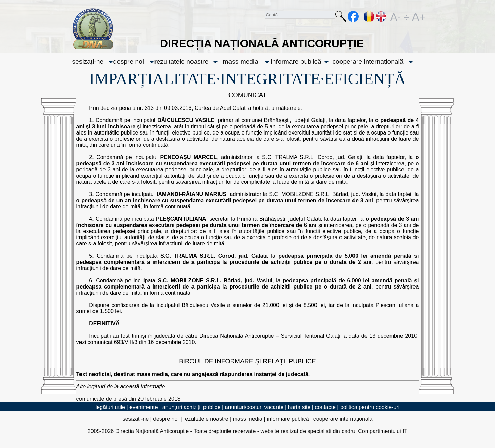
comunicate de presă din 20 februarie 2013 (128, 399)
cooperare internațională (368, 61)
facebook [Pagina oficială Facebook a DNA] (353, 16)
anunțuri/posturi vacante (254, 407)
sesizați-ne (88, 61)
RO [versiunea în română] (369, 16)
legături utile (110, 407)
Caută (341, 18)
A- (396, 16)
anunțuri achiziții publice (191, 407)
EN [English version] (381, 16)
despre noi (129, 61)
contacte (325, 407)
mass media (241, 61)
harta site (299, 407)
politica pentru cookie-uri (370, 407)
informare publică (296, 61)
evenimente (144, 407)
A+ (418, 16)
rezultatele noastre (182, 61)
